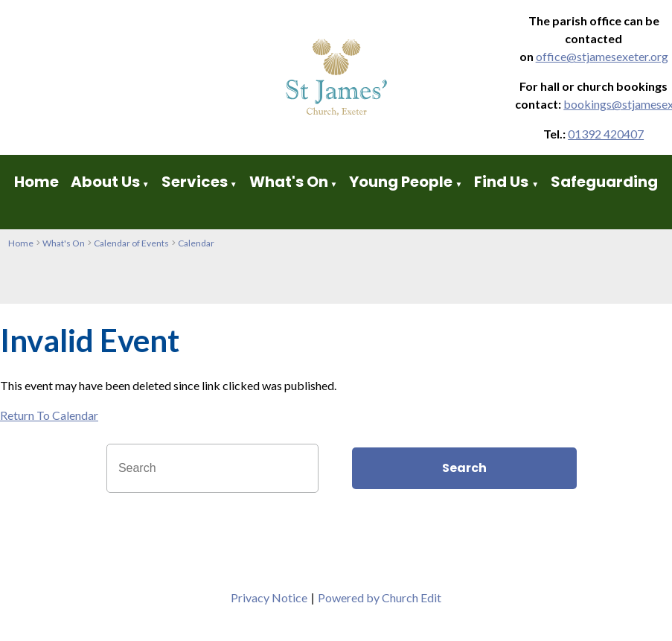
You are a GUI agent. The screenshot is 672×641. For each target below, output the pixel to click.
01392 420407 (606, 134)
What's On (289, 182)
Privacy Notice (269, 597)
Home (36, 182)
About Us (105, 182)
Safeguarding (604, 182)
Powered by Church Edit (380, 597)
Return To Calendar (49, 415)
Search (464, 468)
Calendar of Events (131, 243)
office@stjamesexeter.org (602, 56)
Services (195, 182)
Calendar (196, 243)
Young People (401, 182)
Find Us (503, 182)
